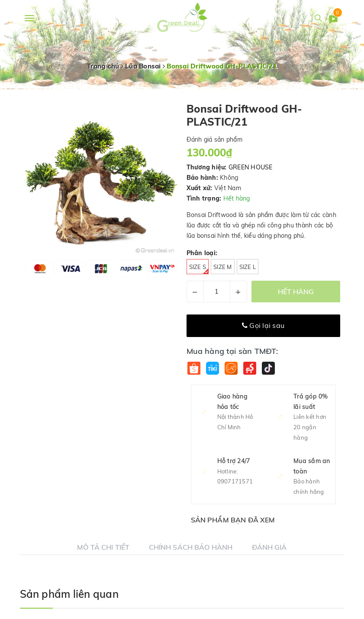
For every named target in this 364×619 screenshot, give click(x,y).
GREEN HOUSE (251, 167)
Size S (199, 269)
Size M (223, 267)
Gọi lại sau (263, 325)
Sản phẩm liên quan (69, 594)
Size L (248, 267)
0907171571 (235, 481)
